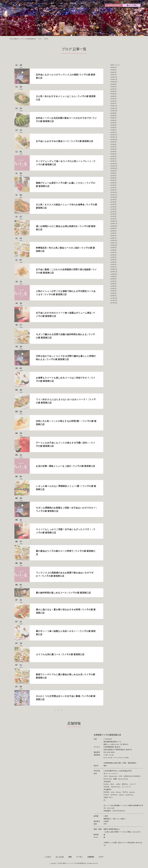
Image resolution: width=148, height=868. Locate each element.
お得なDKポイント (123, 2)
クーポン (80, 857)
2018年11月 (114, 272)
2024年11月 (114, 108)
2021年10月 (114, 197)
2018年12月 (114, 269)
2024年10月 (114, 111)
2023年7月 (113, 147)
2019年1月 (113, 267)
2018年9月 (113, 276)
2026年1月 (113, 75)
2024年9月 (113, 113)
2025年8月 (113, 87)
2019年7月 (113, 252)
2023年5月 (113, 152)
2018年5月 (113, 286)
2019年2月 (113, 264)
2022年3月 (113, 185)
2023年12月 (114, 135)
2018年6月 (113, 284)
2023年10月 (114, 140)
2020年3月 (113, 233)
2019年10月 (114, 245)
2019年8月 (113, 250)
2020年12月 (114, 221)
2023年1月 (113, 161)
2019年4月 (113, 260)
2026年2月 (113, 72)
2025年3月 (113, 99)
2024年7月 (113, 118)
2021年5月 (113, 209)
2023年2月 (113, 159)
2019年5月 (113, 257)
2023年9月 (113, 142)
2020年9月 (113, 228)
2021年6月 (113, 207)
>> (62, 710)
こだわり (48, 857)
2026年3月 (113, 70)
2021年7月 (113, 204)
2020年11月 (114, 224)
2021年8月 (113, 202)
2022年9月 (113, 171)
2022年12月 (114, 164)
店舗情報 (91, 857)
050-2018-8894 (114, 5)
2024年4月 (113, 125)
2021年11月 (114, 195)
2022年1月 (113, 190)
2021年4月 (113, 212)
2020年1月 (113, 238)
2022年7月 (113, 176)
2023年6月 (113, 149)
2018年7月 (113, 281)
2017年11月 (114, 300)
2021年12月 (114, 192)
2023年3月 (113, 156)
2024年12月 (114, 106)
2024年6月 (113, 120)
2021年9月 (113, 200)
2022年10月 (114, 168)
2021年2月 (113, 216)
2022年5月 (113, 180)
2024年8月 (113, 115)
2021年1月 (113, 219)
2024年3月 (113, 128)
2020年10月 (114, 226)
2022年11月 (114, 166)
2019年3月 (113, 262)
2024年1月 (113, 132)
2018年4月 (113, 288)
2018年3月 (113, 291)
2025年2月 (113, 101)
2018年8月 (113, 279)
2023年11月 (114, 137)
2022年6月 (113, 178)
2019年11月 (114, 243)
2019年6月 (113, 255)
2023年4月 (113, 154)
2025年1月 (113, 103)
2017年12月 (114, 298)
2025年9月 (113, 84)
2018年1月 (113, 296)
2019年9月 (113, 248)
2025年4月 (113, 96)
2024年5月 (113, 123)
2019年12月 (114, 240)
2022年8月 (113, 173)
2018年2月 (113, 293)
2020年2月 (113, 236)
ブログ (101, 857)
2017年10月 (114, 303)
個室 (70, 857)
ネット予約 (132, 5)
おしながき (60, 857)
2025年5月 (113, 94)
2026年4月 (113, 67)
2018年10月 (114, 274)
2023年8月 (113, 144)
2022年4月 (113, 183)
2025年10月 (114, 82)
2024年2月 (113, 130)
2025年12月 (114, 77)
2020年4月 (113, 231)
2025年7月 (113, 89)
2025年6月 (113, 91)
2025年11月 (114, 79)
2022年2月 (113, 188)
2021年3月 (113, 214)
